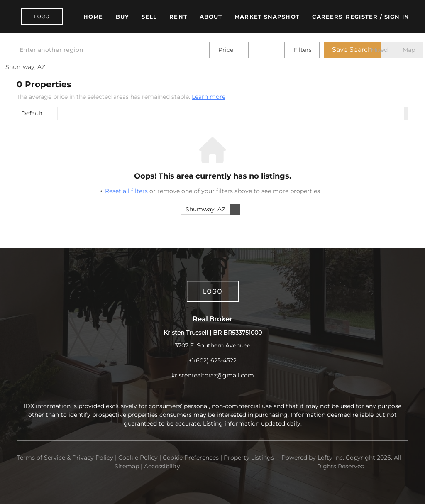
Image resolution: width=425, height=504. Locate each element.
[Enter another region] (124, 50)
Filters (317, 50)
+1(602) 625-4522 (212, 360)
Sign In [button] (397, 17)
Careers (327, 17)
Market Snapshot (267, 17)
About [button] (211, 17)
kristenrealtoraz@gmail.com (213, 375)
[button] (42, 17)
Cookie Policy (138, 458)
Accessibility (162, 466)
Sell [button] (149, 17)
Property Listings (249, 458)
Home (93, 17)
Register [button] (362, 17)
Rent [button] (178, 17)
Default (32, 113)
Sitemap (127, 466)
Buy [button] (122, 17)
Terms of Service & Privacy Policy (65, 458)
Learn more (209, 97)
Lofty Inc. (331, 458)
